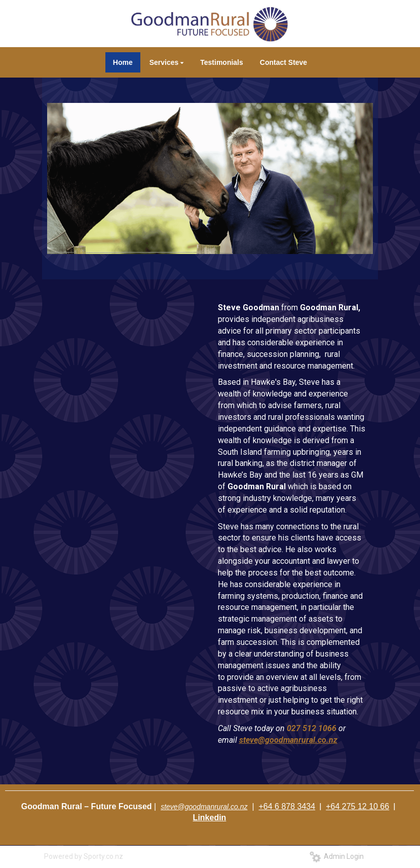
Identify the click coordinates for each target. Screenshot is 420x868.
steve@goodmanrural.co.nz (204, 807)
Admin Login (337, 856)
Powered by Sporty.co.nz (84, 856)
